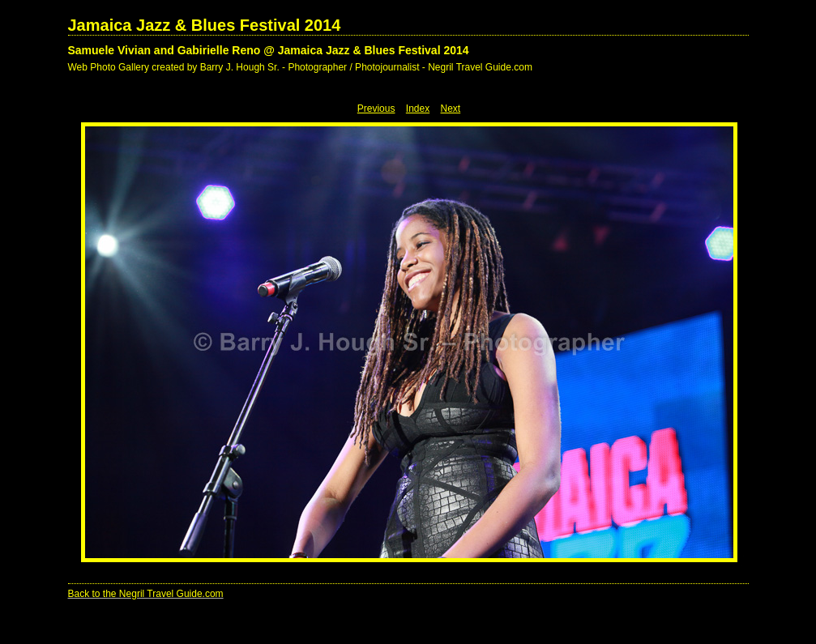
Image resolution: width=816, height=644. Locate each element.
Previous (376, 109)
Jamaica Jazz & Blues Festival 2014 (205, 25)
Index (418, 109)
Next (451, 109)
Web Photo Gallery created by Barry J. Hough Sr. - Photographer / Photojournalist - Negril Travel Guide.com (300, 67)
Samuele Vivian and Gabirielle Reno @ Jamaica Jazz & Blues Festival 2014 (269, 50)
